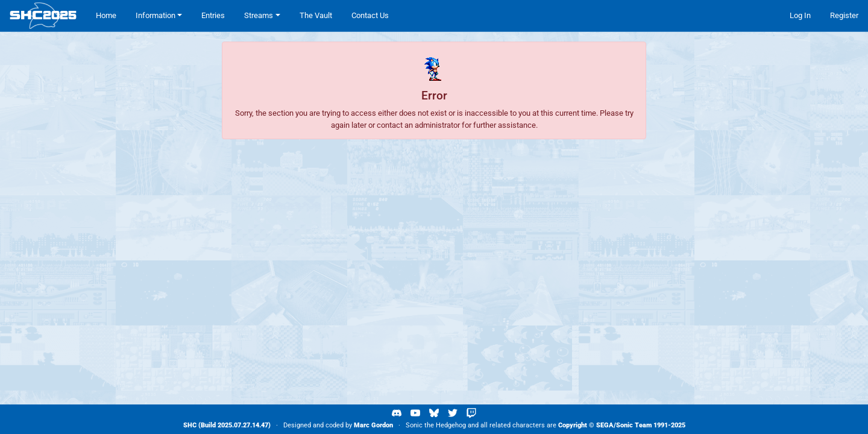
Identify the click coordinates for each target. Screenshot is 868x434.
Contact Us (370, 15)
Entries (213, 15)
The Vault (316, 15)
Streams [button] (259, 15)
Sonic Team (634, 425)
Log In (800, 15)
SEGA (605, 425)
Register (844, 15)
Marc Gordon (373, 425)
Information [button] (156, 15)
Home (106, 15)
